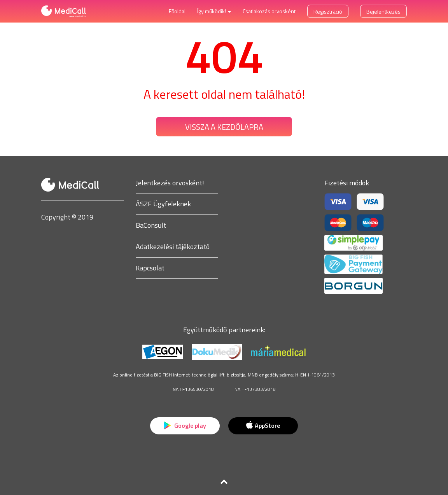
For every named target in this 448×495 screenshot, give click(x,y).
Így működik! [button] (214, 11)
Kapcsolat (150, 268)
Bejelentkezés (383, 11)
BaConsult (151, 225)
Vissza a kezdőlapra (224, 127)
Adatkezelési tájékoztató (173, 247)
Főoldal (177, 11)
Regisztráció (328, 11)
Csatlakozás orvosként (269, 11)
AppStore (263, 425)
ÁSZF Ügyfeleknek (163, 204)
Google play (185, 425)
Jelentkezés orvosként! (170, 183)
